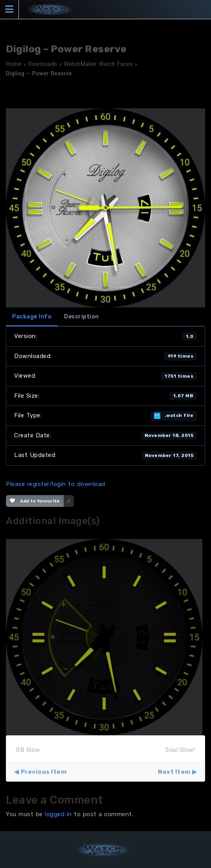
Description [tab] (82, 317)
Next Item (174, 772)
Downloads (43, 64)
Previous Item (44, 772)
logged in (58, 814)
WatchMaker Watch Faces (98, 64)
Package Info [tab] (32, 317)
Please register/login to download (56, 484)
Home (14, 64)
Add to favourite (35, 501)
